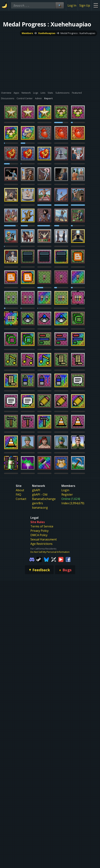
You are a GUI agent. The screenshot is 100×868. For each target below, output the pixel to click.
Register (67, 494)
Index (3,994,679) (73, 503)
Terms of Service (42, 526)
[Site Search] (60, 5)
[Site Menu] (96, 5)
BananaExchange (44, 499)
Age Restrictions (41, 544)
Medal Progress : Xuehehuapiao (78, 33)
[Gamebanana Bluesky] (46, 559)
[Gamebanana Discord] (32, 559)
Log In (72, 5)
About (20, 490)
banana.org (40, 508)
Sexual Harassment (44, 539)
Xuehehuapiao (47, 33)
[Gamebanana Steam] (39, 559)
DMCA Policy (39, 535)
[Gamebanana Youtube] (61, 559)
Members (27, 33)
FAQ (18, 494)
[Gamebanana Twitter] (54, 559)
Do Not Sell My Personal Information (50, 552)
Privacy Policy (39, 531)
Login (65, 490)
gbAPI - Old (40, 494)
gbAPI (36, 490)
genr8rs (37, 503)
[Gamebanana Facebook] (68, 559)
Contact (21, 499)
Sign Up (85, 5)
